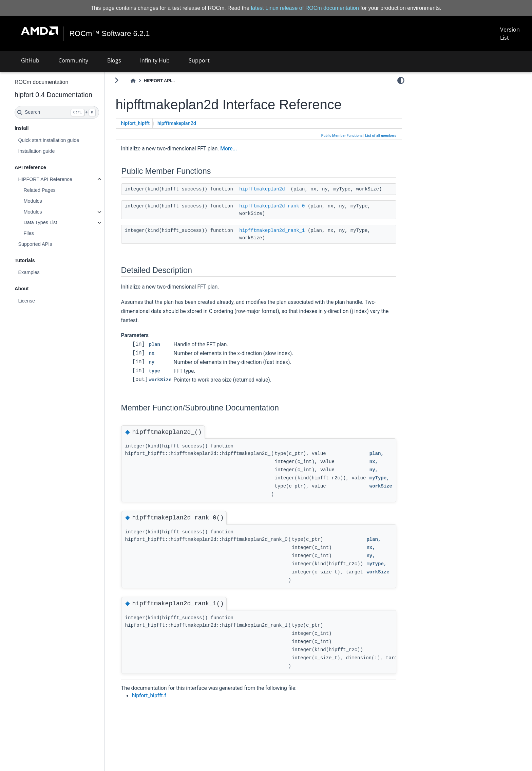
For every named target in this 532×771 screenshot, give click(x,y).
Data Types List (58, 222)
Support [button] (199, 60)
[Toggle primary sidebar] (135, 80)
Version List (510, 34)
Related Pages (57, 190)
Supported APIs (53, 244)
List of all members (381, 136)
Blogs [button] (114, 60)
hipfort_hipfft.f (167, 703)
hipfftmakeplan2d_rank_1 (290, 238)
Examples (47, 272)
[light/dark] (401, 80)
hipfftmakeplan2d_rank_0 (290, 214)
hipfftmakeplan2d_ (281, 189)
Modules (51, 201)
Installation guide (54, 151)
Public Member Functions (342, 136)
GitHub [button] (30, 60)
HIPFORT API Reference (63, 179)
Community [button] (73, 60)
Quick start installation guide (66, 140)
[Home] (151, 81)
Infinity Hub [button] (155, 60)
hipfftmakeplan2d (195, 123)
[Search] (75, 112)
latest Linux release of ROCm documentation (305, 8)
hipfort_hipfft (153, 123)
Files (46, 233)
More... (246, 149)
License (44, 301)
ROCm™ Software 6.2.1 (110, 34)
